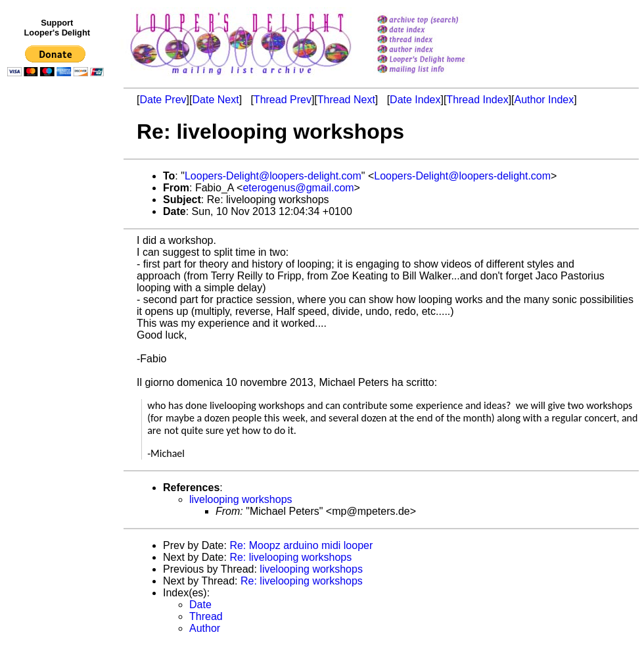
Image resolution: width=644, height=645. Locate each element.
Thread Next (346, 100)
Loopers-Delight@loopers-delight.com (273, 176)
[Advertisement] (58, 353)
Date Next (215, 100)
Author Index (544, 100)
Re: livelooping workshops (290, 557)
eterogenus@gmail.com (298, 188)
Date (200, 605)
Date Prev (163, 100)
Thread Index (477, 100)
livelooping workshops (241, 499)
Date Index (415, 100)
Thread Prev (283, 100)
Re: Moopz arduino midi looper (301, 545)
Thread (206, 616)
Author (205, 628)
